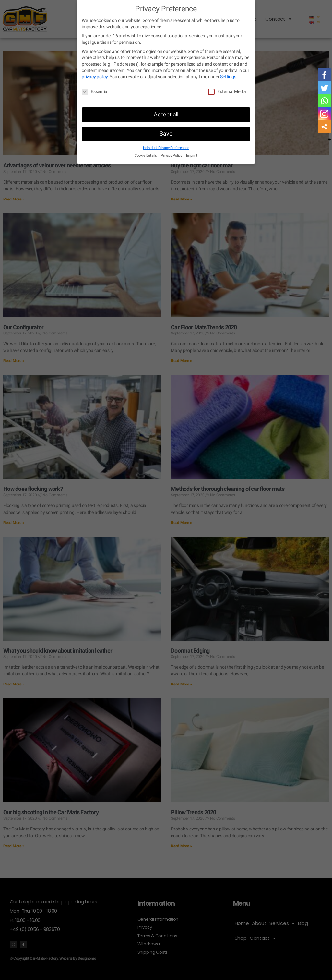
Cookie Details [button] (148, 156)
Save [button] (166, 134)
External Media (227, 92)
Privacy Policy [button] (172, 156)
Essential (95, 92)
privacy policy (102, 77)
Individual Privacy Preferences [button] (166, 148)
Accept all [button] (166, 115)
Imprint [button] (190, 156)
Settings (237, 77)
